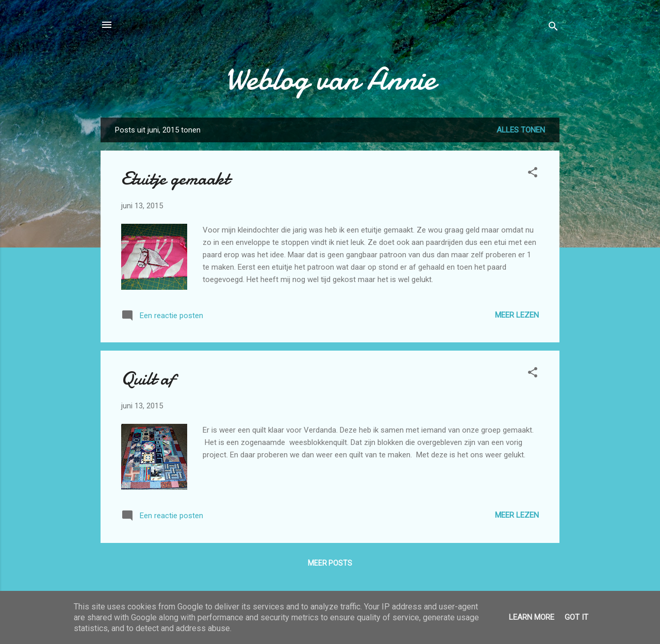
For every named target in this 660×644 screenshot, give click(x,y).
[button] (533, 174)
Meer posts (330, 563)
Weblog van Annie (330, 79)
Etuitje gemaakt (175, 179)
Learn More (532, 617)
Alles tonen (521, 130)
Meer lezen (517, 315)
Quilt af (148, 379)
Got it (576, 617)
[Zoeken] (553, 28)
